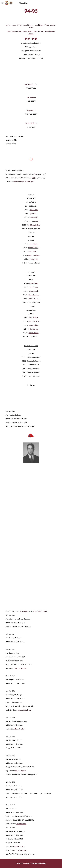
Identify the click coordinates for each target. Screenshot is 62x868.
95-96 (36, 31)
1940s (19, 25)
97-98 (47, 31)
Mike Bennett (34, 295)
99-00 (31, 34)
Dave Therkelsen (34, 255)
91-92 (14, 31)
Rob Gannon (31, 97)
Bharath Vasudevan (24, 710)
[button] (2, 3)
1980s (41, 25)
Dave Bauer (34, 283)
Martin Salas (20, 847)
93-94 (25, 31)
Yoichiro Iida (34, 299)
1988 (35, 174)
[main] (31, 11)
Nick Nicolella (33, 248)
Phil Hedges (34, 318)
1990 (33, 178)
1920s (8, 25)
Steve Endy (34, 217)
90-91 (9, 31)
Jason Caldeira (34, 321)
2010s (31, 28)
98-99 (52, 31)
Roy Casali (31, 110)
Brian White (34, 325)
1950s (25, 25)
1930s (14, 25)
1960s (30, 25)
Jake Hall (34, 214)
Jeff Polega (34, 210)
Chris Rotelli (34, 291)
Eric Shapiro (30, 182)
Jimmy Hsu (34, 259)
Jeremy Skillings (31, 123)
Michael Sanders (31, 84)
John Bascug (34, 329)
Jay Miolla (34, 244)
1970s (36, 25)
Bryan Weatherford (40, 611)
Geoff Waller (33, 252)
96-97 (41, 31)
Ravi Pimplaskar (34, 225)
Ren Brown (34, 287)
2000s (53, 25)
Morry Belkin (34, 333)
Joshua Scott (21, 850)
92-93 (19, 31)
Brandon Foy (19, 182)
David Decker (21, 824)
